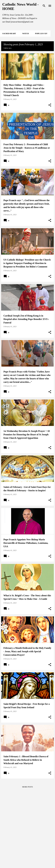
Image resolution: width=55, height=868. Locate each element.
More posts (28, 787)
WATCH (26, 34)
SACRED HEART (9, 34)
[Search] (44, 6)
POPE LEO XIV (41, 34)
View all (8, 48)
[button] (50, 105)
